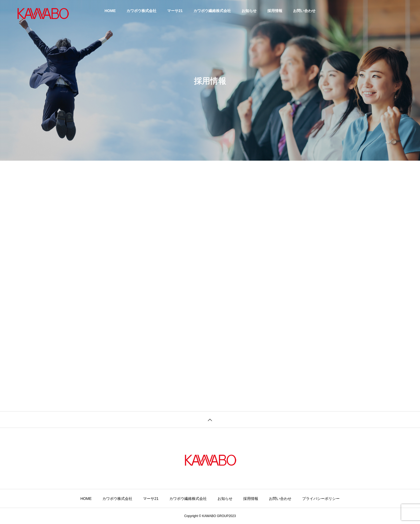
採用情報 (275, 11)
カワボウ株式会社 (141, 11)
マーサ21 (175, 11)
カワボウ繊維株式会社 (212, 11)
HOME (110, 11)
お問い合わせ (304, 11)
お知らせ (249, 11)
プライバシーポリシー (321, 499)
